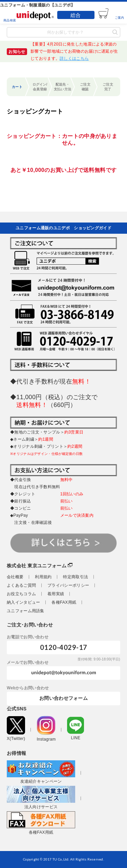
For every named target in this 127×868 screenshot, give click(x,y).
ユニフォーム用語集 (26, 611)
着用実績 (56, 594)
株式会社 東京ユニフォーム (37, 566)
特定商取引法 (76, 577)
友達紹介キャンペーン (41, 772)
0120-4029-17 (64, 647)
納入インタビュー (23, 602)
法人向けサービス (41, 798)
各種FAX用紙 (64, 602)
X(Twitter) (16, 729)
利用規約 (43, 577)
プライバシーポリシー (68, 585)
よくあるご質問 (21, 585)
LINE (76, 729)
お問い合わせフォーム (63, 698)
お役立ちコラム (21, 594)
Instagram (46, 729)
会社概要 (15, 577)
